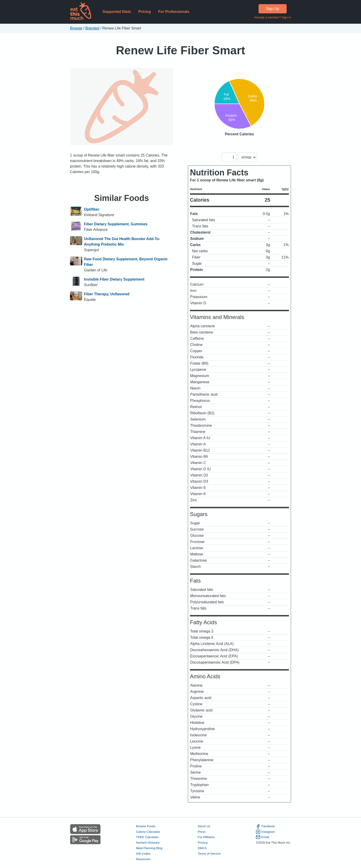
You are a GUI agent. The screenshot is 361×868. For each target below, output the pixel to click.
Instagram (265, 832)
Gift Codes (143, 854)
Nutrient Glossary (148, 843)
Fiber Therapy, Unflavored (107, 294)
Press (202, 832)
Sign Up (273, 9)
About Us (204, 826)
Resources (143, 859)
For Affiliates (206, 837)
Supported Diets (117, 12)
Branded (92, 28)
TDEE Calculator (147, 837)
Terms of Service (209, 854)
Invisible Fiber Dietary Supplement (114, 279)
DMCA (202, 848)
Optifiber (92, 209)
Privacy (203, 843)
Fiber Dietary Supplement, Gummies (116, 224)
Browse (76, 28)
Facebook (265, 826)
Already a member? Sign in (273, 17)
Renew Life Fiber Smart (180, 50)
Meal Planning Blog (149, 848)
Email (262, 837)
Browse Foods (146, 826)
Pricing (145, 12)
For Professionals (174, 12)
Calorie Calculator (148, 832)
